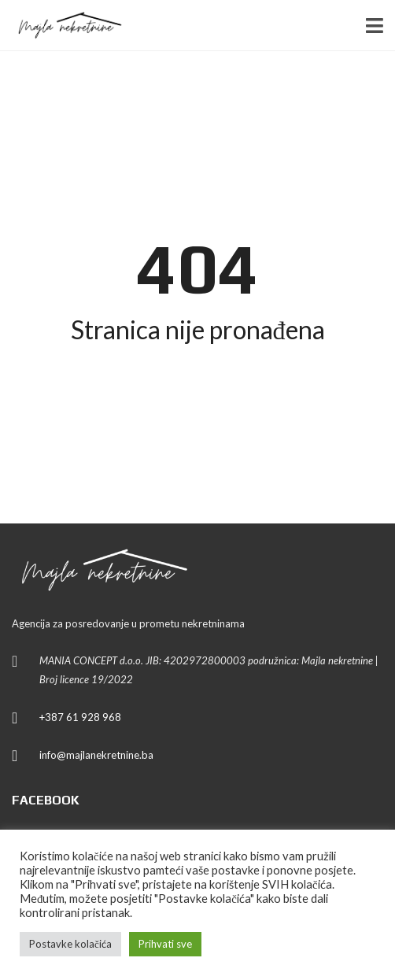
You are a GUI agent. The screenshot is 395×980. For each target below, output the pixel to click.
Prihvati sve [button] (165, 944)
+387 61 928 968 (80, 717)
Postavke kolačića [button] (70, 944)
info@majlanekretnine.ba (96, 755)
